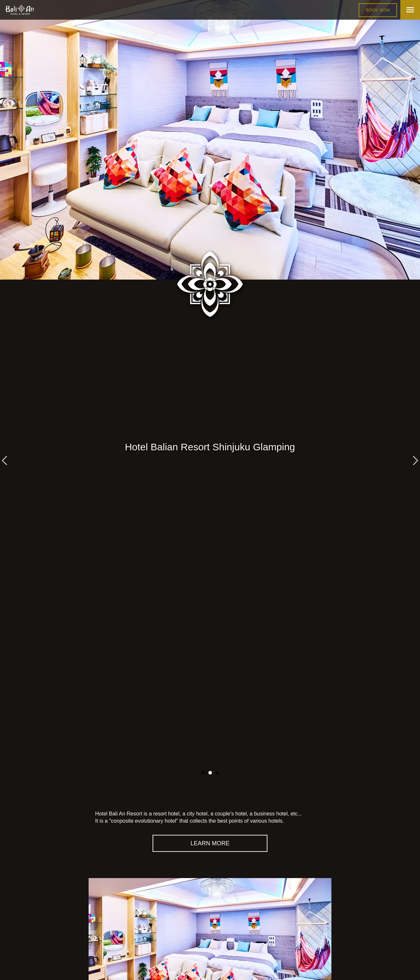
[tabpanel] (210, 140)
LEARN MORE (210, 843)
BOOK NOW (378, 10)
